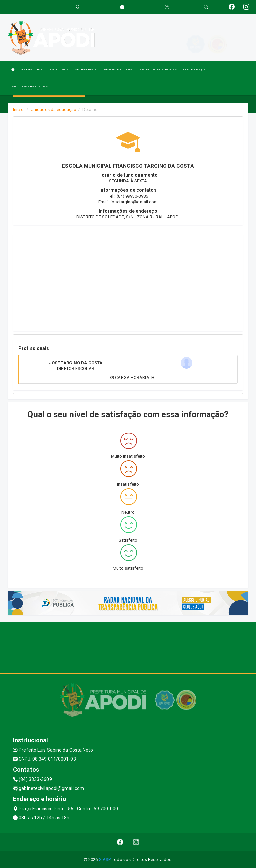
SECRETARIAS (85, 69)
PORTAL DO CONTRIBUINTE (158, 69)
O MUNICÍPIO (59, 69)
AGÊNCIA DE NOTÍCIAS (118, 69)
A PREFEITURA (32, 69)
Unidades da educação (53, 109)
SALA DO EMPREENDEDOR (29, 86)
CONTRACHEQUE (194, 69)
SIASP (105, 860)
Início (18, 109)
